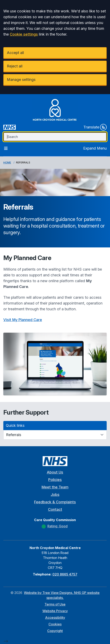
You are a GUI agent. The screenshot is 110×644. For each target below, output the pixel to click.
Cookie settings (24, 34)
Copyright (55, 631)
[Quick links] (55, 435)
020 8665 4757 (65, 574)
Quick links (15, 425)
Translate (95, 127)
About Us (55, 472)
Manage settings (21, 80)
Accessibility (55, 618)
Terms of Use (55, 604)
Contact (55, 509)
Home (7, 162)
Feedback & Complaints (55, 502)
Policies (55, 480)
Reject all (15, 66)
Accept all (15, 53)
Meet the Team (55, 487)
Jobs (55, 495)
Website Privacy (55, 611)
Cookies (55, 624)
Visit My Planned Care (23, 320)
